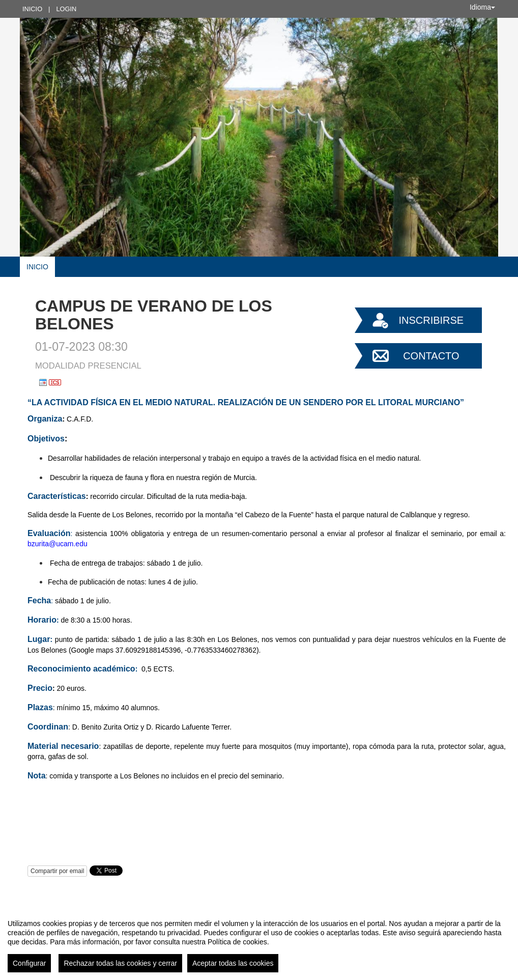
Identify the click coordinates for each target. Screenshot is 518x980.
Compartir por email (57, 871)
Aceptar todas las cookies (233, 963)
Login (66, 9)
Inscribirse (431, 320)
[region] (259, 942)
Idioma (482, 7)
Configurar (29, 963)
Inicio (32, 9)
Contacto (431, 356)
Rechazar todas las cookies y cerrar (120, 963)
